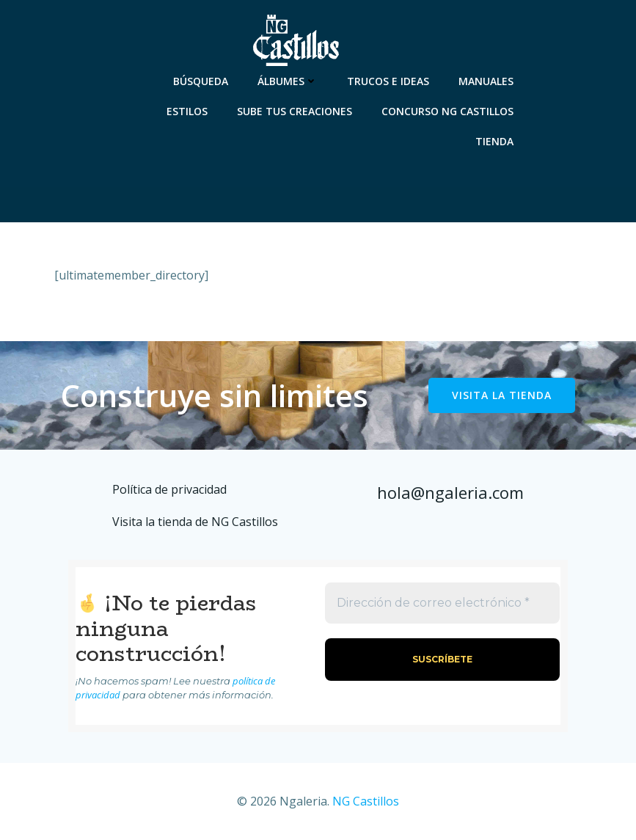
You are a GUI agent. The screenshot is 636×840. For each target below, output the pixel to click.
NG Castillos (366, 801)
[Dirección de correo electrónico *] (443, 603)
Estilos (187, 111)
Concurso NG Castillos (447, 111)
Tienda (494, 141)
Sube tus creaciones (295, 111)
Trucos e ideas (388, 81)
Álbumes (288, 81)
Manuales (486, 81)
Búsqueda (201, 81)
